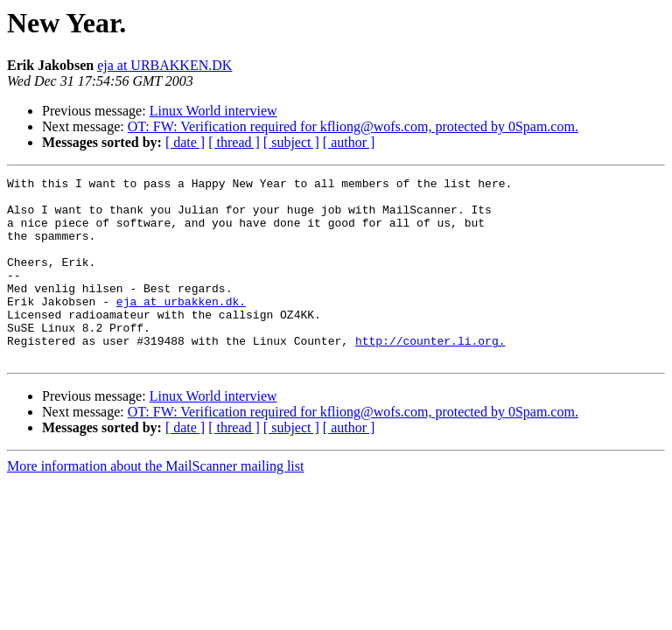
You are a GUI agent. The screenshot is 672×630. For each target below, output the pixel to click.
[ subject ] (291, 142)
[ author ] (349, 142)
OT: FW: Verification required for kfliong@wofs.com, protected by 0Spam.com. (353, 126)
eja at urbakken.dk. (181, 327)
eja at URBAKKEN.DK (164, 65)
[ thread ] (234, 142)
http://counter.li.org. (430, 374)
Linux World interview (213, 111)
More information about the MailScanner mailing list (155, 503)
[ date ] (185, 142)
